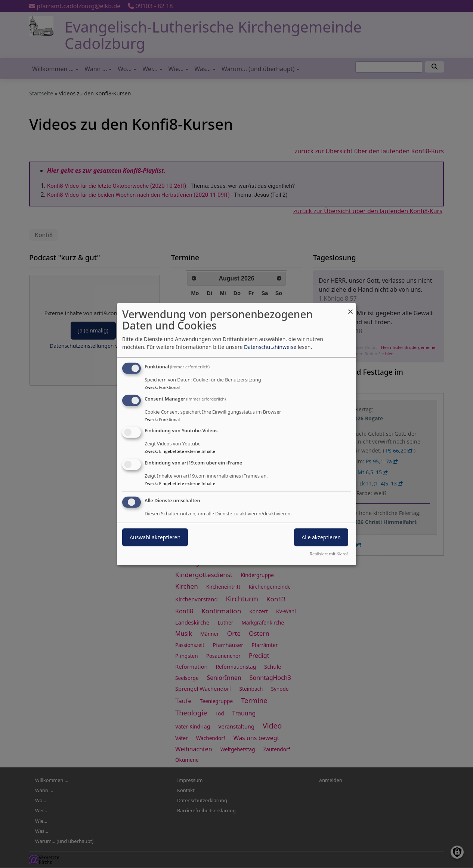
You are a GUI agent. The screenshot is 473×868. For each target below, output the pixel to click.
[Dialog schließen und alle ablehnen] (350, 308)
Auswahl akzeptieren (155, 537)
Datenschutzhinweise (270, 347)
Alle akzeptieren (321, 537)
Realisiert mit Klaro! (329, 554)
